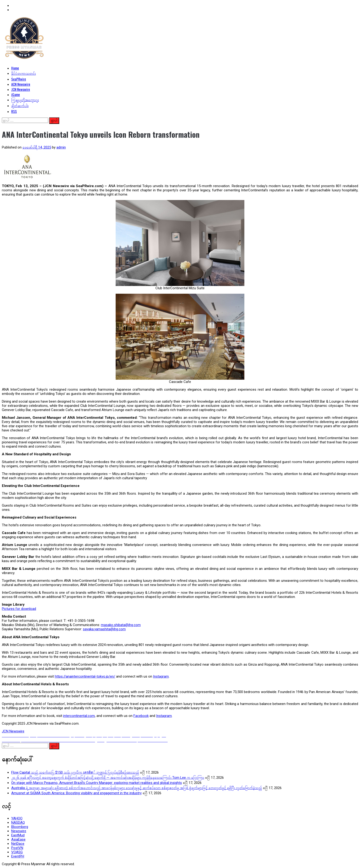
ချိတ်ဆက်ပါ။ (20, 105)
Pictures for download (19, 609)
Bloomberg (20, 827)
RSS (14, 111)
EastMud (18, 835)
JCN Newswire (21, 89)
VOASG (17, 852)
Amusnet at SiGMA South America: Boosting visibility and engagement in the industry (76, 793)
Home (15, 68)
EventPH (18, 856)
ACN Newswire (21, 84)
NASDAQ (18, 823)
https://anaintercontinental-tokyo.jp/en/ (85, 676)
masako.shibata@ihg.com (121, 625)
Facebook (141, 716)
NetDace (18, 844)
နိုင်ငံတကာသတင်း (24, 73)
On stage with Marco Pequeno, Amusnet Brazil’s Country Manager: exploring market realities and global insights (97, 783)
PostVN (17, 848)
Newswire (19, 831)
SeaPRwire (19, 79)
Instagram (161, 676)
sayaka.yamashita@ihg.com (104, 629)
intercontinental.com (79, 716)
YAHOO (17, 818)
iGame (16, 94)
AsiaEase (18, 839)
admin (61, 147)
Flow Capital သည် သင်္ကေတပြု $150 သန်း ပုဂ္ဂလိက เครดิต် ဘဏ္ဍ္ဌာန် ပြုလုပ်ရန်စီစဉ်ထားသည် (75, 772)
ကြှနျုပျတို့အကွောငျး (25, 100)
